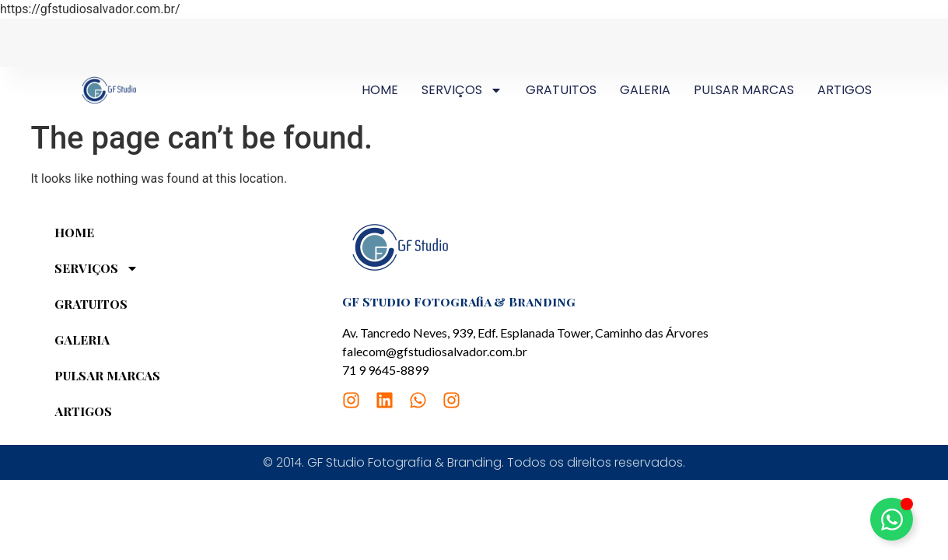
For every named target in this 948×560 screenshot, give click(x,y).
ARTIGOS (845, 90)
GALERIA (645, 90)
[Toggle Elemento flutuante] (892, 519)
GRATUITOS (561, 90)
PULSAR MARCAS (744, 90)
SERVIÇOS (462, 90)
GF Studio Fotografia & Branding (459, 301)
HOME (380, 90)
